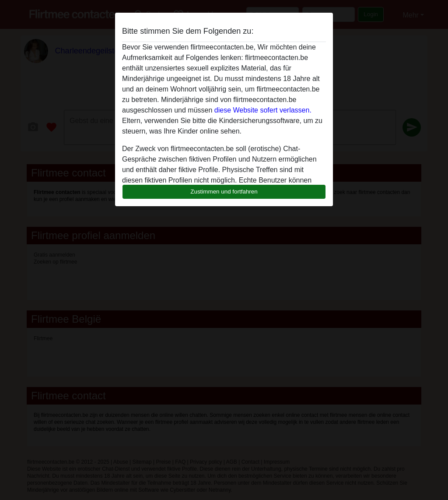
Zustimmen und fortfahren (224, 192)
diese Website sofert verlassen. (263, 110)
